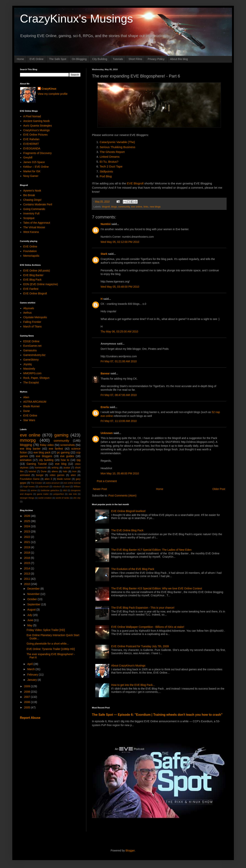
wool (67, 486)
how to (65, 460)
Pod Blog (106, 176)
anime (34, 490)
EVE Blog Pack (32, 280)
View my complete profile (53, 94)
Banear (105, 373)
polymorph (44, 486)
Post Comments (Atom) (122, 496)
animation (26, 460)
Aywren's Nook (32, 191)
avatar (67, 468)
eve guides (67, 456)
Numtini (106, 224)
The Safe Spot (58, 59)
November (34, 594)
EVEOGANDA (32, 148)
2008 (27, 692)
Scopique (29, 218)
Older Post (219, 489)
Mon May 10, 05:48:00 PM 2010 (120, 473)
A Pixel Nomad (32, 116)
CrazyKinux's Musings (76, 19)
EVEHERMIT (31, 144)
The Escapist (31, 382)
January (32, 680)
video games (57, 475)
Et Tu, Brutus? (109, 162)
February (33, 675)
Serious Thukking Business (118, 147)
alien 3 (48, 479)
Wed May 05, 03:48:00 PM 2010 (120, 287)
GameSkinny (31, 360)
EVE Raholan (31, 139)
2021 (27, 542)
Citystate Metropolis (35, 317)
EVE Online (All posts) (37, 271)
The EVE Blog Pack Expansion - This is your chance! (143, 608)
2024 (27, 526)
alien (73, 475)
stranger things (27, 498)
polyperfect (59, 494)
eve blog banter (30, 449)
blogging (26, 445)
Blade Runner (32, 406)
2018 (27, 553)
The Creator (37, 483)
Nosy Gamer (31, 176)
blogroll (106, 207)
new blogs (155, 207)
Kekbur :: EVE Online (36, 167)
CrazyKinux (49, 89)
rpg (78, 460)
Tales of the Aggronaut (37, 223)
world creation (45, 498)
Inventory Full (31, 213)
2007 (27, 697)
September (34, 604)
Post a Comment (107, 481)
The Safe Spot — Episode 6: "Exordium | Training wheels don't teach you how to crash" (157, 715)
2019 (27, 547)
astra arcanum (53, 483)
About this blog (179, 59)
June (31, 620)
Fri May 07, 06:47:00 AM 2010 (119, 395)
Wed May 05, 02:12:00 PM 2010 (120, 242)
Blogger (130, 851)
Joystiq (27, 364)
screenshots (68, 445)
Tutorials (118, 59)
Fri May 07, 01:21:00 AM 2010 (119, 361)
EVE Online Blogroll (35, 293)
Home (20, 59)
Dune (26, 411)
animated (25, 475)
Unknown (107, 433)
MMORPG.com (32, 373)
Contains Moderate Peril (38, 204)
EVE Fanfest (31, 289)
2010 (27, 584)
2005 (27, 707)
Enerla (105, 407)
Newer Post (100, 489)
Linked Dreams (110, 157)
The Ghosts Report (112, 152)
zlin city (77, 498)
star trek (73, 494)
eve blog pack (42, 452)
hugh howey (29, 486)
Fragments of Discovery (37, 153)
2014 (27, 568)
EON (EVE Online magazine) (41, 284)
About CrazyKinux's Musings (128, 666)
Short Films (135, 59)
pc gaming (63, 452)
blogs (114, 207)
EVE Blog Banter (33, 275)
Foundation (30, 251)
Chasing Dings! (32, 200)
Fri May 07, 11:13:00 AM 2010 (119, 421)
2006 (27, 702)
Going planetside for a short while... (48, 644)
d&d (65, 490)
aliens (55, 471)
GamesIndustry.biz (34, 355)
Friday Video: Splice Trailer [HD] (46, 630)
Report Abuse (30, 718)
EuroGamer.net (32, 346)
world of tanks (62, 498)
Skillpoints (106, 171)
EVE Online (37, 59)
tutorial (32, 471)
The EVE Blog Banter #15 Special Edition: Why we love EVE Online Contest (157, 588)
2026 (27, 516)
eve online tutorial (72, 483)
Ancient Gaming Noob (36, 121)
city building (46, 460)
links (146, 207)
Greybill (28, 157)
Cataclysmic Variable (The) (117, 142)
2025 (27, 521)
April (30, 664)
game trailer (43, 494)
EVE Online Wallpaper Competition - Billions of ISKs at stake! (148, 627)
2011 (27, 579)
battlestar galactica (50, 490)
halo (65, 471)
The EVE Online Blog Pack (127, 530)
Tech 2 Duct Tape (111, 166)
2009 (27, 686)
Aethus (27, 313)
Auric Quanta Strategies (38, 126)
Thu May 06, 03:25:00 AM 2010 (119, 332)
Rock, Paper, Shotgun (36, 378)
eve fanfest (56, 449)
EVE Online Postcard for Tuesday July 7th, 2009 (140, 646)
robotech (57, 486)
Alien (26, 397)
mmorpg (28, 440)
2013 (27, 574)
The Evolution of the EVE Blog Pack (133, 569)
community (124, 207)
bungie (40, 475)
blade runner (64, 479)
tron (74, 471)
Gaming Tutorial (37, 464)
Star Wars (29, 420)
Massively (29, 369)
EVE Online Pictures (35, 135)
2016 (27, 558)
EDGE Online (31, 341)
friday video (47, 445)
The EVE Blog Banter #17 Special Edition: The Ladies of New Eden (151, 550)
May (30, 625)
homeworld (41, 468)
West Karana (31, 232)
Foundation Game (30, 479)
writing (55, 468)
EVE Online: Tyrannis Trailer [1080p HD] (51, 649)
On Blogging (79, 59)
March (31, 669)
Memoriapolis (31, 256)
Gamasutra (30, 350)
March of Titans (32, 327)
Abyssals (29, 308)
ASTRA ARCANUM (35, 402)
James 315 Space (34, 162)
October (32, 599)
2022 (27, 537)
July (30, 615)
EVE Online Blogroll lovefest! (128, 511)
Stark (104, 254)
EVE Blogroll (135, 183)
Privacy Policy (156, 59)
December (34, 589)
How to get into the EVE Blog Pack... (133, 685)
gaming (61, 435)
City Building (100, 59)
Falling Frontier (32, 322)
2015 (27, 563)
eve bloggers (44, 456)
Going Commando (34, 209)
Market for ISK (32, 171)
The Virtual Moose (34, 227)
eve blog (61, 464)
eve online (137, 207)
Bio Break (29, 195)
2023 (27, 531)
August (32, 610)
